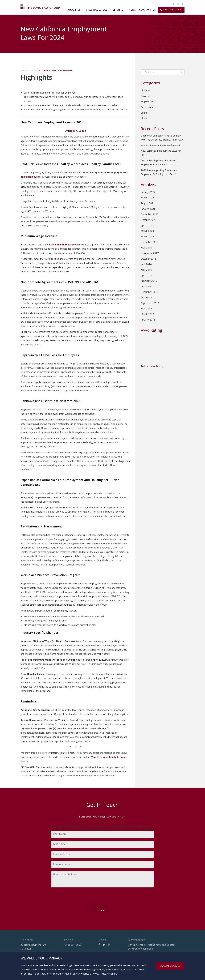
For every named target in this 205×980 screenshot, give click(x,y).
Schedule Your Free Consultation (102, 817)
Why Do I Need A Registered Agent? (160, 146)
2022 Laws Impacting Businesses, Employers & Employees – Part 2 (159, 163)
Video (144, 119)
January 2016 (148, 287)
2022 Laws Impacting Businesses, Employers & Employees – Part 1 (159, 173)
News (132, 10)
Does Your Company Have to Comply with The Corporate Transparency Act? (162, 138)
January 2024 (148, 193)
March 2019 (147, 237)
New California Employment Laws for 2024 (161, 153)
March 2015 (147, 315)
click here (112, 974)
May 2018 (146, 248)
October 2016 (149, 259)
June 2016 (146, 265)
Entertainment (149, 107)
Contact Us (148, 10)
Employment (67, 71)
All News (43, 71)
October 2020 (149, 220)
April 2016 (146, 276)
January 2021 (148, 209)
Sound (144, 113)
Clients (118, 10)
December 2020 (150, 215)
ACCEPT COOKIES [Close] (170, 966)
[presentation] (76, 899)
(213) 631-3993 (172, 10)
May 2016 (146, 270)
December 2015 (150, 292)
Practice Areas (97, 10)
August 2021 (148, 204)
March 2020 (147, 231)
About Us (74, 10)
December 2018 (150, 242)
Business (54, 71)
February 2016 (149, 281)
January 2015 (148, 320)
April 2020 (146, 226)
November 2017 (150, 253)
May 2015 (146, 309)
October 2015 (149, 298)
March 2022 (147, 198)
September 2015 (150, 304)
